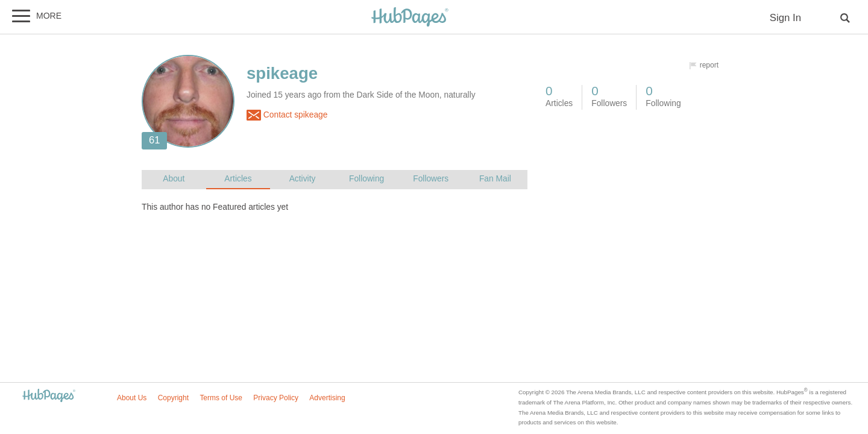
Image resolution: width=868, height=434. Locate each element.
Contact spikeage (287, 115)
